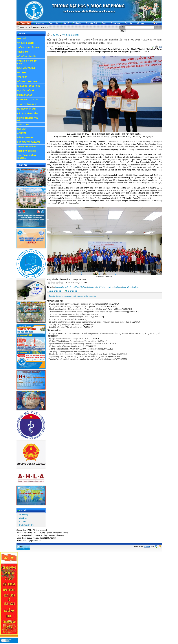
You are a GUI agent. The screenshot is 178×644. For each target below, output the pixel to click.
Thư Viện (23, 521)
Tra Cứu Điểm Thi (26, 525)
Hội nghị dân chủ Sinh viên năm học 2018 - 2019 (69, 339)
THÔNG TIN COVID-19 (27, 151)
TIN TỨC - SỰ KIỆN (31, 43)
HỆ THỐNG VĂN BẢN (31, 109)
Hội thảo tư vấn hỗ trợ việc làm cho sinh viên (67, 346)
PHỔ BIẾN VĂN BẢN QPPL (29, 142)
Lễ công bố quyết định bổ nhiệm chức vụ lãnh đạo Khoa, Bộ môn (75, 349)
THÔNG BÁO (31, 52)
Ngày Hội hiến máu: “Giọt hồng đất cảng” (65, 327)
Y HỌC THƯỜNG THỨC (27, 104)
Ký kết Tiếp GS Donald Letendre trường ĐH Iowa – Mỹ (71, 317)
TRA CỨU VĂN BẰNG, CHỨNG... (31, 157)
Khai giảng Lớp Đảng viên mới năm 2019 (65, 351)
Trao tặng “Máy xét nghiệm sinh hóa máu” (66, 325)
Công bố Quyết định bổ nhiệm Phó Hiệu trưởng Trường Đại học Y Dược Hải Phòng (83, 354)
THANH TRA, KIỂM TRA (28, 147)
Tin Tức (56, 35)
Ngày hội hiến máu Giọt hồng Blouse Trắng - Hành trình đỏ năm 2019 (77, 344)
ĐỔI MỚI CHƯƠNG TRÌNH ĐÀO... (28, 119)
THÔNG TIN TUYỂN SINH (31, 48)
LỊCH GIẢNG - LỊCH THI (31, 100)
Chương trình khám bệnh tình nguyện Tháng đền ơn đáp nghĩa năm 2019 (79, 304)
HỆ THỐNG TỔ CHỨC (31, 56)
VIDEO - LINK (31, 124)
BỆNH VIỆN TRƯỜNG (31, 68)
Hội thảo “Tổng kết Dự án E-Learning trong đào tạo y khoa (72, 341)
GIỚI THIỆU (31, 38)
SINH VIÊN (31, 133)
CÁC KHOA (31, 77)
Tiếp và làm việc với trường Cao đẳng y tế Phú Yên (69, 314)
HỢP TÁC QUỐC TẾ (31, 90)
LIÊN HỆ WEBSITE (25, 138)
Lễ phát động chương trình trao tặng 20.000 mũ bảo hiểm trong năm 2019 (79, 357)
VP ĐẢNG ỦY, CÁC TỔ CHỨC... (31, 62)
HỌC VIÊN (31, 129)
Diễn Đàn (23, 518)
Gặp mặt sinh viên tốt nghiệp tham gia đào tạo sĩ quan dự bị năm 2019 (77, 307)
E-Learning (23, 514)
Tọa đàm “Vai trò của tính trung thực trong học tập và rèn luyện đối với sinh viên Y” (82, 359)
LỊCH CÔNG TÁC (31, 95)
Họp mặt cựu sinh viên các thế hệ (62, 319)
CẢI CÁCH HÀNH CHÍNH (28, 113)
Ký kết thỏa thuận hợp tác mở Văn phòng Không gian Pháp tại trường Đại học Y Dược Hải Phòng (88, 312)
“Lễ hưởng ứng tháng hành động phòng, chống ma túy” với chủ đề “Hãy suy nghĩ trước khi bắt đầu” (89, 322)
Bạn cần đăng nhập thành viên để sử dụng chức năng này (72, 296)
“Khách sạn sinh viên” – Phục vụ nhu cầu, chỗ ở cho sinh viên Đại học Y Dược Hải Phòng (85, 309)
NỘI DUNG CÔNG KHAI (28, 81)
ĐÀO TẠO (31, 73)
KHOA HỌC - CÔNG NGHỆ (31, 86)
